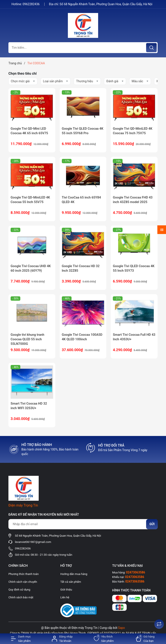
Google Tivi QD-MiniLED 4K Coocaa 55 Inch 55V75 (30, 200)
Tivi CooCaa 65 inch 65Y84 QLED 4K (81, 200)
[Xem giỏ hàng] (145, 639)
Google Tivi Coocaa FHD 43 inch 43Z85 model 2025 (133, 200)
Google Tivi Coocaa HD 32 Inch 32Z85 (81, 268)
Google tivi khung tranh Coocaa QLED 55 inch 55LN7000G (27, 339)
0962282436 (31, 4)
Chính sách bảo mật (21, 597)
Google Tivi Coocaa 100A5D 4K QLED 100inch (82, 337)
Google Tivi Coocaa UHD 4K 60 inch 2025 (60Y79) (31, 268)
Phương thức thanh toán (24, 574)
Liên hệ (65, 597)
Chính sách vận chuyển (23, 582)
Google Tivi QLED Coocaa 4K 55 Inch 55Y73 (134, 268)
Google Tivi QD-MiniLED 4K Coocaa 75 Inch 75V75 (132, 131)
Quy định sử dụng (19, 590)
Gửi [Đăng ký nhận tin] (152, 524)
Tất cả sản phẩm (71, 582)
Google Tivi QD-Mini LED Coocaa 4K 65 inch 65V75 (29, 131)
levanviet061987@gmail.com (33, 542)
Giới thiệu (66, 590)
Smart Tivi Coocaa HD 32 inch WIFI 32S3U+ (29, 406)
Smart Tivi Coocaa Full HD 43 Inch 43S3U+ (134, 337)
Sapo (121, 628)
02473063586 (136, 572)
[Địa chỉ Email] (83, 524)
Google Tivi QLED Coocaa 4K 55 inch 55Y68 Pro (83, 131)
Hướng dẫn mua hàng (74, 574)
